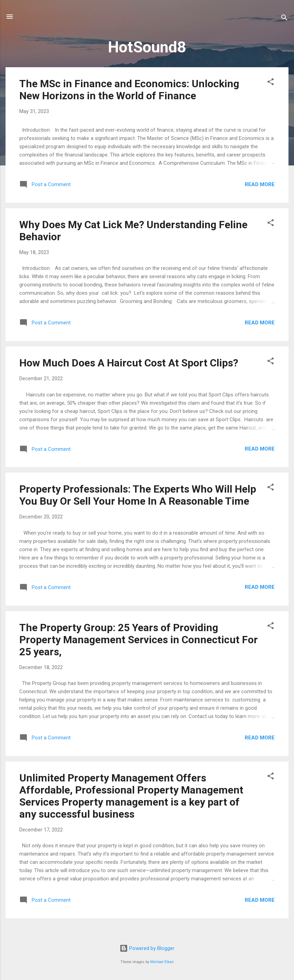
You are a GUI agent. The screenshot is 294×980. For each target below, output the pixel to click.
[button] (271, 83)
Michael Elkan (162, 962)
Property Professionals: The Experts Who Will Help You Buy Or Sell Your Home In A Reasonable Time (138, 495)
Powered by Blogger (147, 948)
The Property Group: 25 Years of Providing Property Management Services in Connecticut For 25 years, (139, 640)
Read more (260, 184)
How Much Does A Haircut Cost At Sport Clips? (129, 363)
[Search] (284, 19)
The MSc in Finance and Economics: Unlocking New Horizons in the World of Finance (129, 90)
